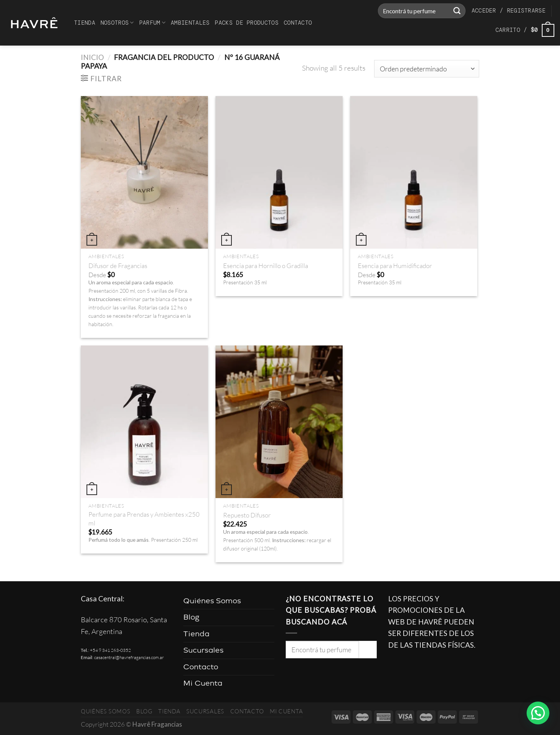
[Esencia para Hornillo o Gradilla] (279, 172)
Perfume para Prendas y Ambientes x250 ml (144, 518)
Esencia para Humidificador (395, 266)
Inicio (92, 57)
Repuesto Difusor (247, 515)
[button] (538, 713)
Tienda (85, 23)
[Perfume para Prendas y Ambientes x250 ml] (144, 422)
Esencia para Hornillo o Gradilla (266, 266)
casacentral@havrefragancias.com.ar (129, 657)
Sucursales (203, 650)
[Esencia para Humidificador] (414, 172)
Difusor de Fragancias (118, 266)
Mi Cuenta (203, 683)
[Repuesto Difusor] (279, 422)
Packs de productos (246, 23)
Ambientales (190, 23)
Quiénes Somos (212, 601)
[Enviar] (457, 11)
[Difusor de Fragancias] (144, 172)
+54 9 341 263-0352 (110, 650)
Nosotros (117, 23)
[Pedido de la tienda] (427, 69)
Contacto (298, 23)
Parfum (152, 23)
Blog (191, 617)
